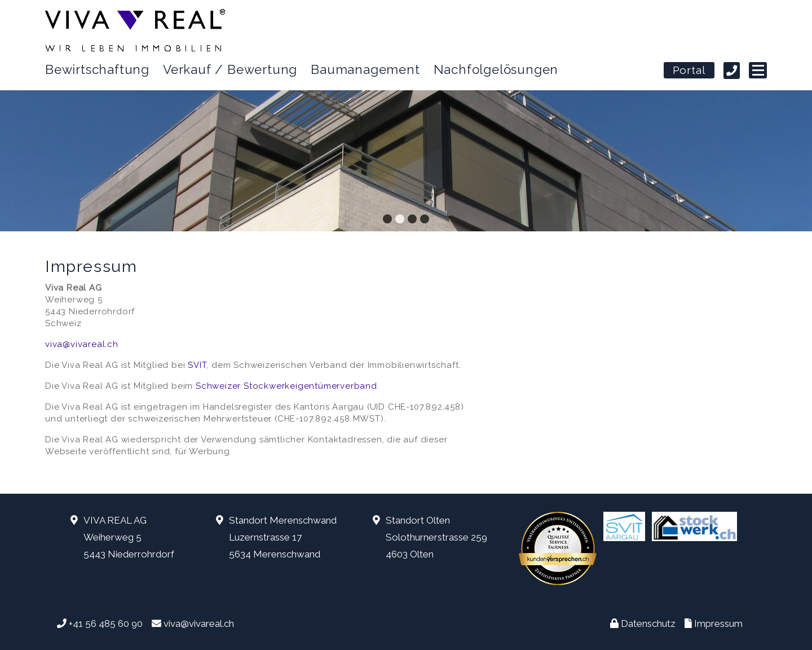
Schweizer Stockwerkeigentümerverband (286, 386)
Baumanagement (365, 69)
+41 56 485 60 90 (106, 623)
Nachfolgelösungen (496, 69)
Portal (689, 71)
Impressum (718, 623)
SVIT (197, 365)
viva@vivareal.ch (82, 344)
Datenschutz (648, 623)
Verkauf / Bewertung (230, 69)
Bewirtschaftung (97, 69)
